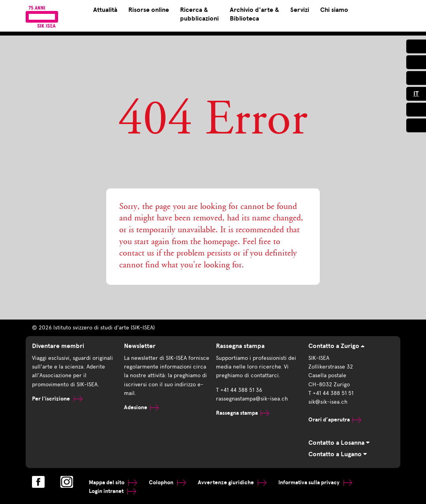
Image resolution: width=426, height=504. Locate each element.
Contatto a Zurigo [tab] (336, 346)
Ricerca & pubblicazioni (199, 14)
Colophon (167, 482)
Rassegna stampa (243, 413)
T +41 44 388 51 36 (239, 390)
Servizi (300, 10)
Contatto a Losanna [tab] (339, 443)
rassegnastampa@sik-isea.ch (252, 399)
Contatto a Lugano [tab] (338, 454)
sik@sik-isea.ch (328, 402)
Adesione (141, 407)
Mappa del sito (113, 482)
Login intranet (113, 491)
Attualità (105, 10)
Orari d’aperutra (335, 420)
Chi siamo (334, 10)
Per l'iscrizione (57, 399)
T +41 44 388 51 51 (331, 393)
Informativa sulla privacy (315, 482)
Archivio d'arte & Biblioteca (254, 14)
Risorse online (149, 10)
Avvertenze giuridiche (232, 482)
